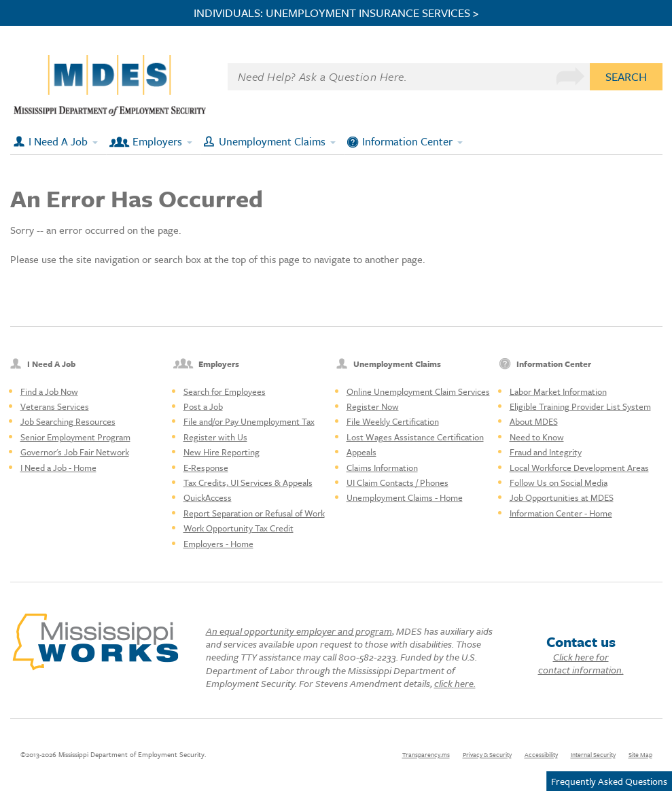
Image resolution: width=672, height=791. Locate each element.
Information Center (407, 141)
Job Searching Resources (68, 421)
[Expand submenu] (96, 141)
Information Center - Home (561, 513)
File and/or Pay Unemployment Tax (249, 421)
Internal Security (593, 754)
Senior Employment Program (75, 437)
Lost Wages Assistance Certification (415, 437)
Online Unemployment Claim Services (418, 391)
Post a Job (203, 406)
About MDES (534, 421)
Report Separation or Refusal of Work (254, 513)
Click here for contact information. (581, 663)
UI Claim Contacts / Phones (397, 482)
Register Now (373, 406)
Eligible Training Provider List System (580, 406)
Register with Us (215, 437)
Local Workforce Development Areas (579, 468)
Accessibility (541, 754)
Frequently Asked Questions (609, 781)
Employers (157, 141)
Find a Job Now (49, 391)
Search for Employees (225, 391)
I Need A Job (58, 141)
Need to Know (537, 437)
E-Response (206, 468)
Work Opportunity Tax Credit (238, 528)
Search (626, 76)
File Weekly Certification (393, 421)
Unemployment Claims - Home (405, 497)
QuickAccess (208, 497)
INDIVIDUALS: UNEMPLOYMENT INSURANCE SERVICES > (336, 13)
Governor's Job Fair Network (75, 452)
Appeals (361, 452)
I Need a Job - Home (58, 468)
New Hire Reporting (222, 452)
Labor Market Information (558, 391)
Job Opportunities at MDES (562, 497)
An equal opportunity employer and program (299, 631)
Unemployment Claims (272, 141)
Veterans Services (55, 406)
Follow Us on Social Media (559, 482)
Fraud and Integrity (546, 452)
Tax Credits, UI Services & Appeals (248, 482)
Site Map (640, 754)
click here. (455, 683)
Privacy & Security (487, 754)
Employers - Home (218, 544)
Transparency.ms (426, 754)
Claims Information (382, 468)
